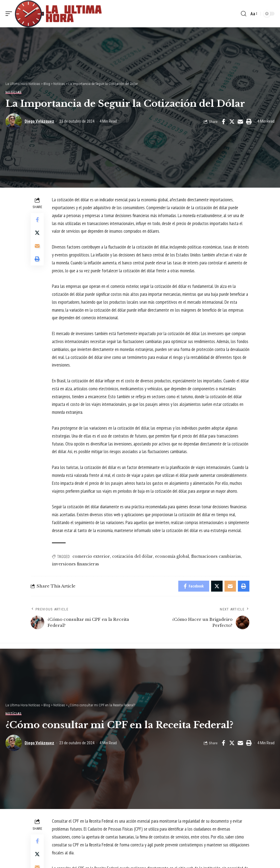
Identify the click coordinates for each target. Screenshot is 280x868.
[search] (244, 14)
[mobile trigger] (10, 14)
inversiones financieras (75, 564)
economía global (172, 556)
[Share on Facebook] (223, 122)
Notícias (14, 92)
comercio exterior (91, 556)
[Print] (249, 122)
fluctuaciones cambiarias (216, 556)
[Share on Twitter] (232, 122)
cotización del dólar (132, 556)
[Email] (240, 122)
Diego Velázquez (39, 121)
